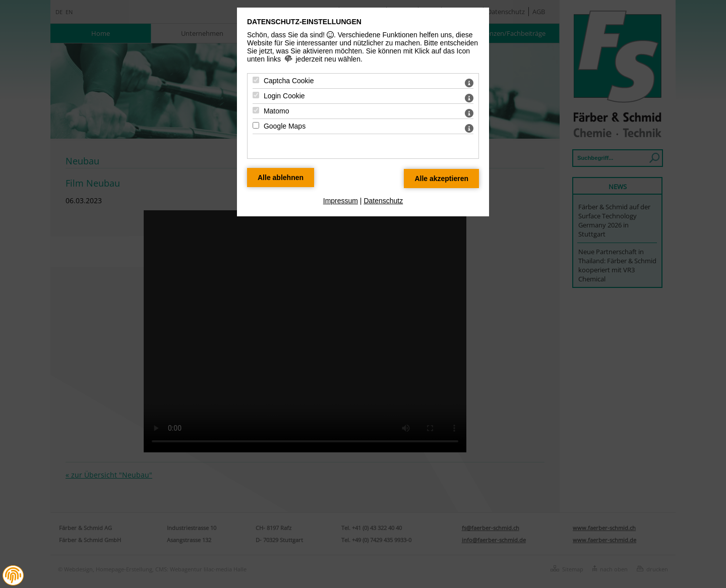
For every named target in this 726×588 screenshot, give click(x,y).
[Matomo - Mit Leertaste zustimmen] (256, 110)
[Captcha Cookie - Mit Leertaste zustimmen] (256, 80)
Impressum (341, 201)
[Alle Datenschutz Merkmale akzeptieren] (441, 179)
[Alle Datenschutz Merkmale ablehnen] (281, 178)
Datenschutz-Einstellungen (304, 22)
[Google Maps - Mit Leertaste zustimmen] (256, 125)
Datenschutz (383, 201)
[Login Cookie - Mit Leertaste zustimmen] (256, 95)
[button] (13, 575)
